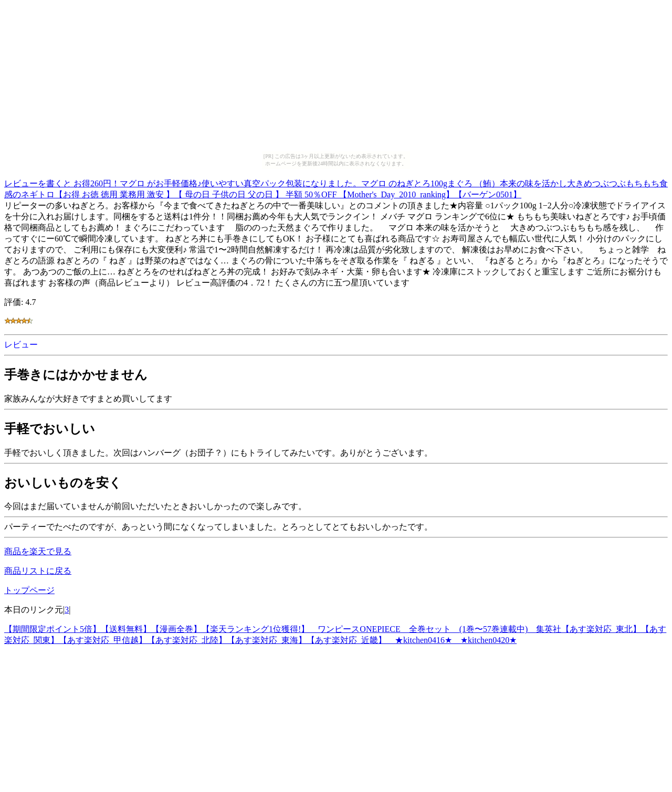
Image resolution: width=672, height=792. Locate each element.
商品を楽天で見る (38, 551)
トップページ (29, 590)
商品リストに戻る (38, 571)
